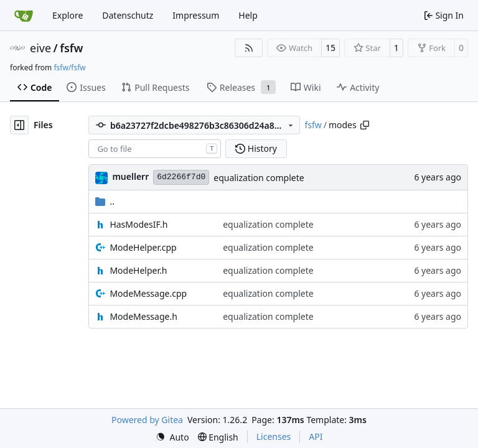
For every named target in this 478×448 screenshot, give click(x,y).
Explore (68, 15)
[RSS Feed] (249, 48)
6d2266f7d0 (181, 177)
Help (248, 15)
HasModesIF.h (138, 224)
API (316, 436)
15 (330, 48)
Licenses (274, 436)
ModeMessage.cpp (148, 293)
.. (105, 201)
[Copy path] (365, 125)
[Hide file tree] (19, 125)
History (256, 148)
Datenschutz (128, 15)
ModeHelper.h (138, 270)
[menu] (172, 437)
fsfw (71, 48)
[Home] (24, 16)
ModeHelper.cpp (143, 247)
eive (40, 48)
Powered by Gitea (147, 420)
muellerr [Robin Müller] (130, 176)
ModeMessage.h (143, 316)
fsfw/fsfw (69, 68)
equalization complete (259, 178)
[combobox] (155, 149)
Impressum (196, 15)
